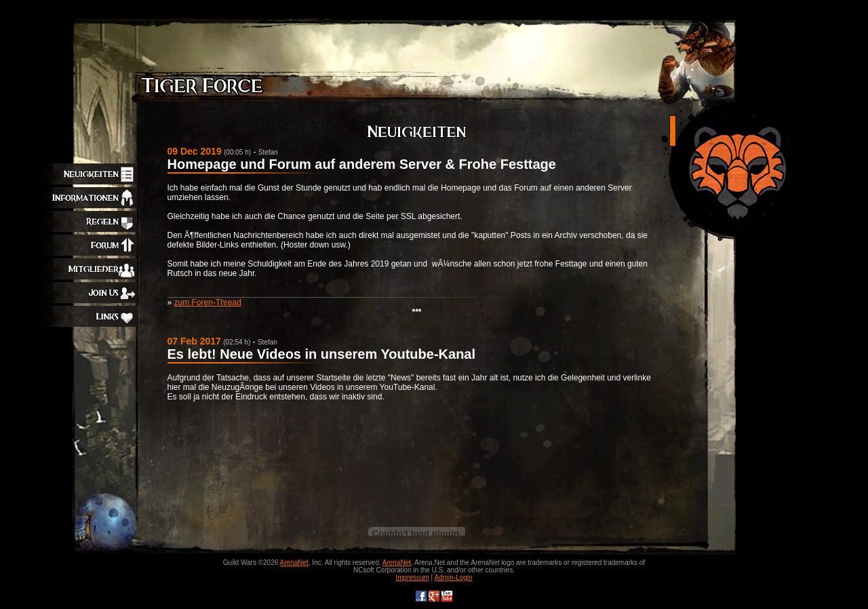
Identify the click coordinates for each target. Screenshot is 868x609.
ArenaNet (294, 563)
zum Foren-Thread (208, 302)
